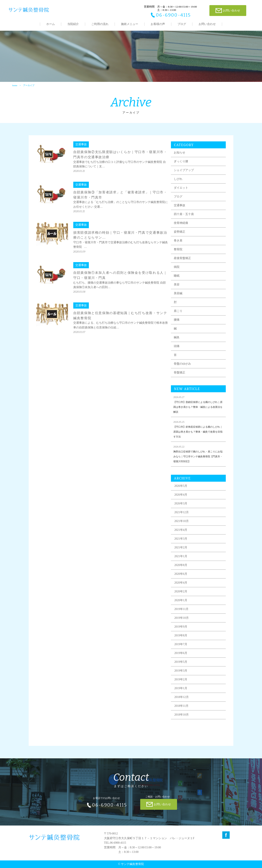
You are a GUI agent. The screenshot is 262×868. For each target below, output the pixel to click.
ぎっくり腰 (181, 164)
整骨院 (178, 252)
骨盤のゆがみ (182, 366)
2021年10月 (182, 524)
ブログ (182, 24)
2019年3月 (181, 673)
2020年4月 (181, 585)
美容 (177, 287)
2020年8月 (181, 568)
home (15, 85)
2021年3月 (181, 541)
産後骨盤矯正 (182, 261)
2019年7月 (181, 647)
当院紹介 (73, 24)
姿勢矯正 (180, 234)
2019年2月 (181, 682)
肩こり (178, 313)
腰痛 (177, 322)
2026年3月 (181, 506)
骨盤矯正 (180, 375)
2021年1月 (181, 559)
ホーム (51, 24)
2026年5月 (181, 488)
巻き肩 (178, 243)
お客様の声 (158, 24)
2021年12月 (182, 515)
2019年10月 (182, 620)
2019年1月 (181, 691)
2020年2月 (181, 594)
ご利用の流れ (100, 24)
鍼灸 (177, 340)
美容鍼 (178, 296)
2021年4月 (181, 532)
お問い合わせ (207, 24)
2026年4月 (181, 497)
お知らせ (180, 155)
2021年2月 (181, 550)
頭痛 (177, 349)
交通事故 (180, 208)
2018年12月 (182, 699)
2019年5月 (181, 664)
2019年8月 (181, 638)
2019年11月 (181, 612)
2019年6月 (181, 656)
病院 (177, 269)
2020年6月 (181, 576)
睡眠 (177, 278)
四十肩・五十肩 (184, 217)
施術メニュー (130, 24)
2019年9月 (181, 629)
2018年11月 (181, 708)
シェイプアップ (184, 173)
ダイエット (181, 190)
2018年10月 (182, 717)
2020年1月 (181, 603)
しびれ (178, 181)
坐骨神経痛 (181, 225)
